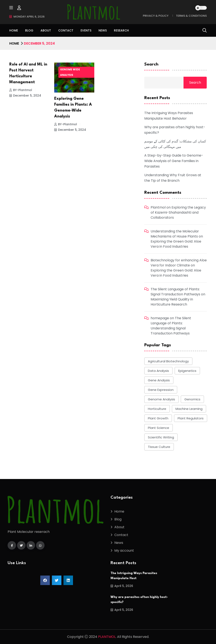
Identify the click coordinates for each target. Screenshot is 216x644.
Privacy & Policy (156, 16)
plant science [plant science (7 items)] (159, 428)
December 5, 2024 (25, 96)
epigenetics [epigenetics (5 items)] (187, 371)
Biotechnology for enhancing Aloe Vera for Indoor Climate (179, 263)
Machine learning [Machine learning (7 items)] (189, 409)
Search (151, 64)
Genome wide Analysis (70, 72)
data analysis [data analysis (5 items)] (158, 371)
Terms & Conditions (191, 16)
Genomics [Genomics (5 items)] (192, 399)
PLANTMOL (107, 637)
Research (121, 30)
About (46, 30)
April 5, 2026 (122, 586)
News (103, 30)
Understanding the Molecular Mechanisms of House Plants (175, 234)
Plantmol (158, 207)
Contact (66, 30)
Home (14, 30)
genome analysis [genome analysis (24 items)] (161, 399)
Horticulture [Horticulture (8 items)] (157, 409)
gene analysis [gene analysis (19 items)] (159, 380)
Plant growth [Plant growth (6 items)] (158, 418)
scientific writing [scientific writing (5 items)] (161, 437)
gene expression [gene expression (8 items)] (161, 390)
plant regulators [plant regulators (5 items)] (191, 418)
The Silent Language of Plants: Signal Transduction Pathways (175, 292)
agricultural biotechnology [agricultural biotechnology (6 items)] (168, 361)
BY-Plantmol (21, 90)
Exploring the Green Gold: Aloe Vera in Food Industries (176, 244)
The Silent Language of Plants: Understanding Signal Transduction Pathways (171, 326)
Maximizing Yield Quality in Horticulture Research (172, 302)
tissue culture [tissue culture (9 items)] (159, 447)
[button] (45, 580)
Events (86, 30)
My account (124, 551)
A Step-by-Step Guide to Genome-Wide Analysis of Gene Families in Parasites (174, 161)
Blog (29, 30)
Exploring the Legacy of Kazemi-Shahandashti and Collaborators (178, 212)
